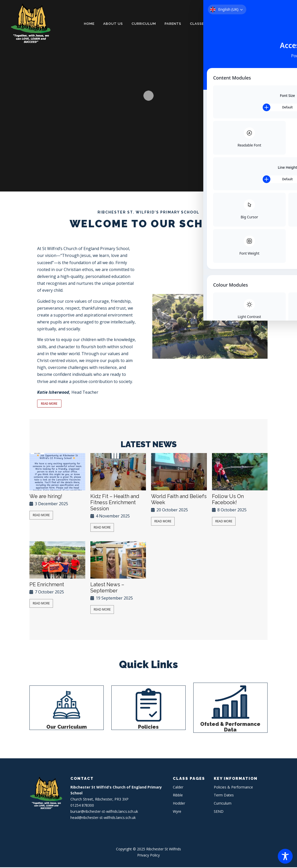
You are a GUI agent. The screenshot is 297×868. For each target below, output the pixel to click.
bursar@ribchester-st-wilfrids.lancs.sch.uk (104, 812)
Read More (41, 516)
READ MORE (51, 404)
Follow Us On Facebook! (228, 500)
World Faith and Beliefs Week (179, 500)
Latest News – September (107, 588)
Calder (178, 788)
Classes (198, 24)
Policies (148, 728)
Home (89, 24)
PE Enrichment (47, 585)
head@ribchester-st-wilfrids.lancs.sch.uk (103, 818)
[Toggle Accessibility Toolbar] (285, 856)
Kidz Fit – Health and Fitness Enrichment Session (115, 503)
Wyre (177, 812)
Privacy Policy (148, 856)
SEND (219, 812)
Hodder (179, 804)
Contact (280, 24)
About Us (113, 24)
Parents (173, 24)
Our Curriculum (67, 728)
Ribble (178, 796)
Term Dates (224, 796)
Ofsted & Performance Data (230, 728)
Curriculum (144, 24)
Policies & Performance (238, 24)
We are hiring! (46, 497)
